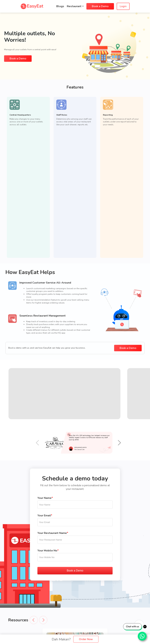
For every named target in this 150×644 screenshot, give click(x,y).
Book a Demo (100, 6)
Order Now (86, 639)
